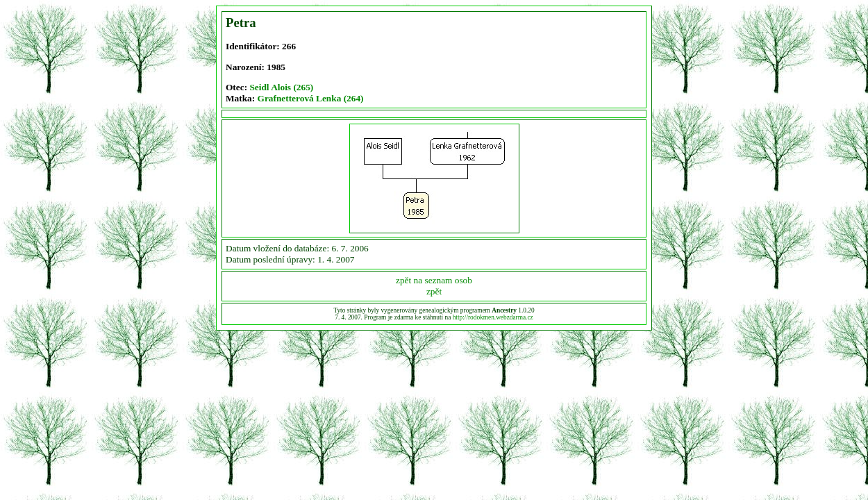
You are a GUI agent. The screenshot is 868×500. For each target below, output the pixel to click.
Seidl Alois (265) (281, 87)
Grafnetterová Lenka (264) (311, 98)
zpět (434, 291)
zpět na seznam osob (434, 280)
